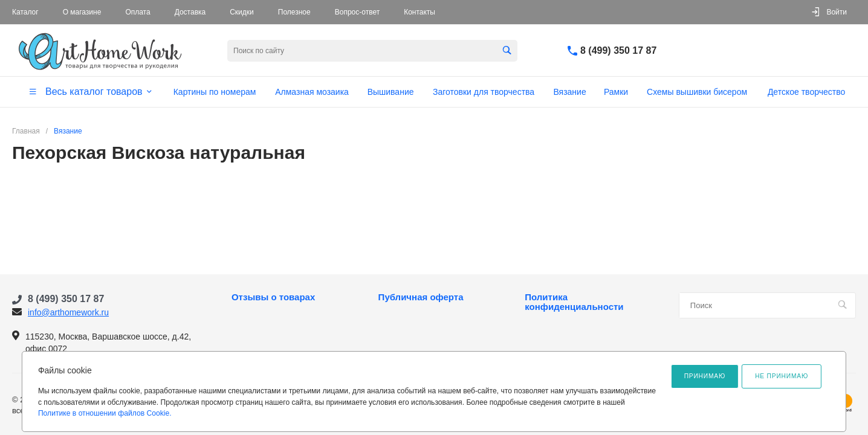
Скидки (242, 12)
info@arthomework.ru (68, 312)
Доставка (190, 12)
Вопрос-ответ (357, 12)
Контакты (419, 12)
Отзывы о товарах (273, 297)
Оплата (138, 12)
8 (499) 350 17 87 (618, 50)
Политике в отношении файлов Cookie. (105, 413)
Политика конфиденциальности (574, 302)
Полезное (294, 12)
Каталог (25, 12)
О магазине (82, 12)
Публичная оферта (421, 297)
